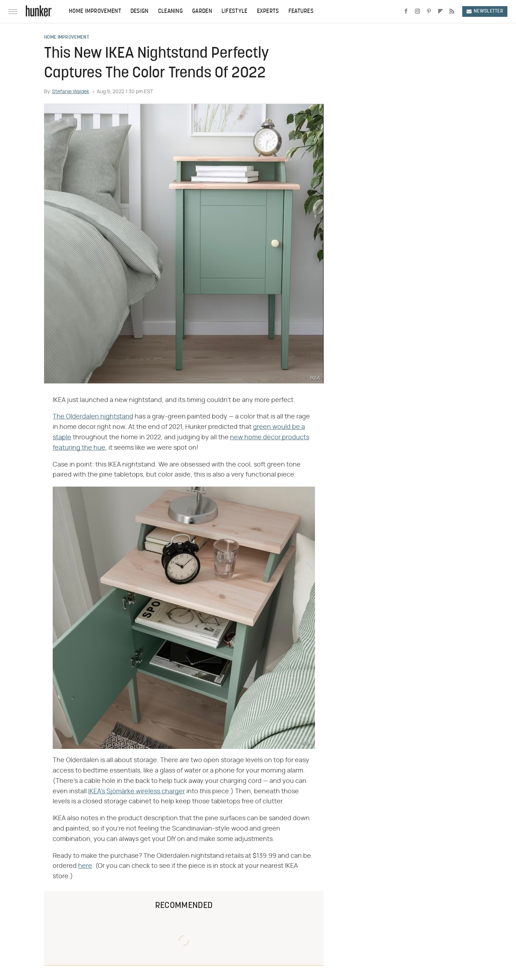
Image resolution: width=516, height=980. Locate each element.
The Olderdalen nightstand (93, 417)
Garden (202, 11)
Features (301, 11)
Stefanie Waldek (71, 92)
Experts (268, 11)
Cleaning (170, 11)
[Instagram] (417, 11)
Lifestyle (235, 11)
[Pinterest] (429, 11)
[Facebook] (406, 11)
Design (140, 11)
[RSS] (452, 11)
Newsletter (485, 11)
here (85, 866)
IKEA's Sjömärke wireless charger (137, 792)
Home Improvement (95, 11)
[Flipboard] (440, 11)
